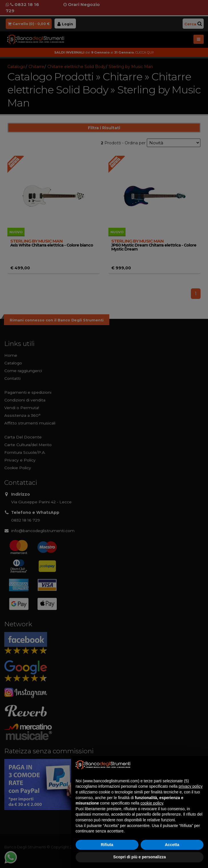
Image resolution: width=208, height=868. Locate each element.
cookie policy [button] (152, 803)
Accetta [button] (172, 845)
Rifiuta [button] (107, 845)
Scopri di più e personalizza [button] (140, 857)
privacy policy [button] (191, 786)
